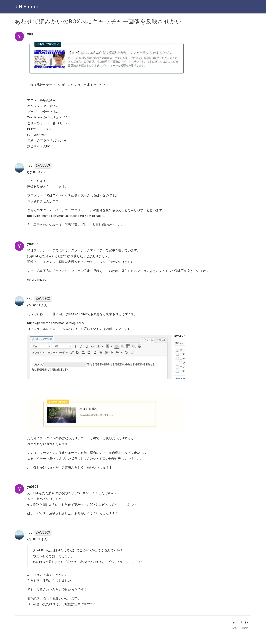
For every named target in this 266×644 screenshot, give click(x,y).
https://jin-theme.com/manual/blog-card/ (56, 323)
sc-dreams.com (38, 280)
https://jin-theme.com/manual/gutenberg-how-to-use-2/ (66, 216)
